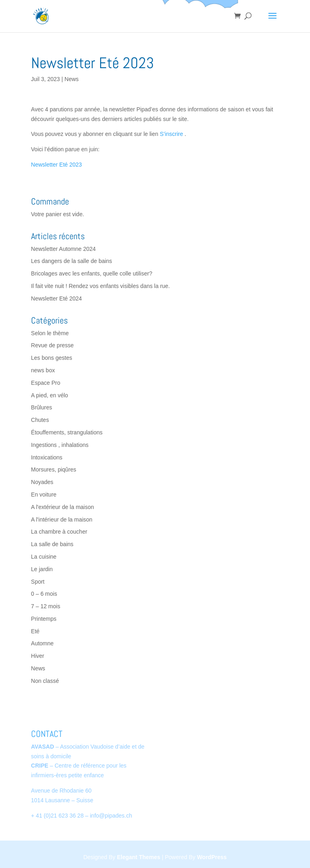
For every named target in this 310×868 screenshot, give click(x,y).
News (72, 79)
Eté (35, 631)
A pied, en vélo (50, 395)
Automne (42, 643)
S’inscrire (172, 134)
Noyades (42, 482)
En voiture (44, 495)
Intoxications (47, 457)
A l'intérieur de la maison (62, 520)
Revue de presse (52, 345)
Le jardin (42, 569)
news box (43, 370)
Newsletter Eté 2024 (57, 298)
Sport (38, 582)
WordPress (212, 857)
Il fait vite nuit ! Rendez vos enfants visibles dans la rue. (101, 286)
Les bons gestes (52, 358)
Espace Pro (46, 383)
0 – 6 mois (44, 594)
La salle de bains (52, 544)
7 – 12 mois (46, 606)
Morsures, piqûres (54, 469)
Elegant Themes (139, 857)
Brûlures (42, 407)
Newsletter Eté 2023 (57, 165)
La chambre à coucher (59, 532)
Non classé (45, 681)
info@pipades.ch (111, 816)
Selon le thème (50, 333)
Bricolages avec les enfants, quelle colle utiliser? (92, 273)
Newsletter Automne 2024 (63, 249)
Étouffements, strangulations (67, 432)
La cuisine (44, 557)
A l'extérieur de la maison (63, 507)
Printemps (44, 619)
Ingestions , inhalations (60, 445)
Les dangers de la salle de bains (72, 261)
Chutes (40, 420)
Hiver (38, 656)
